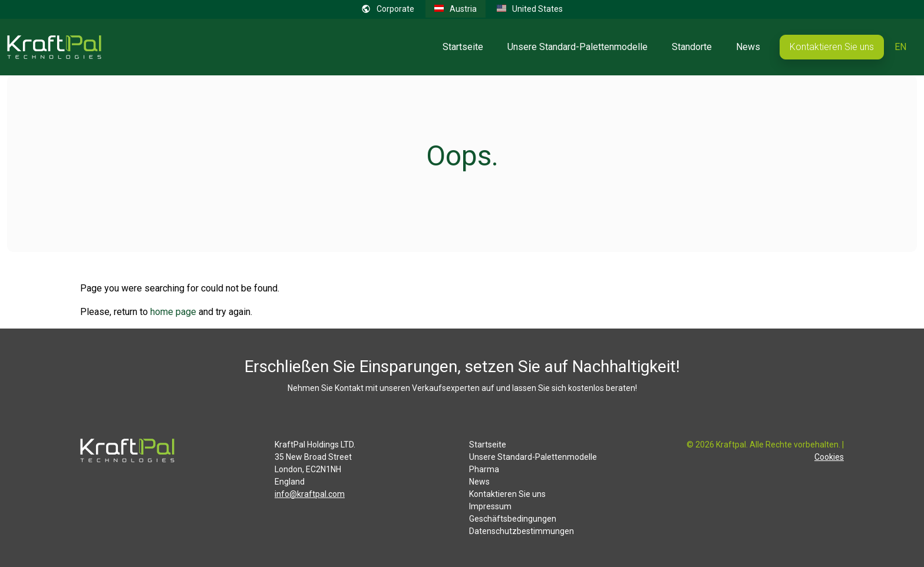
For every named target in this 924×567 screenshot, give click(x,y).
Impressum (490, 506)
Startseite (463, 47)
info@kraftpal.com (310, 494)
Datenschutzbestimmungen (522, 531)
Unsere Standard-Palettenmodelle (577, 47)
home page (173, 312)
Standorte (692, 47)
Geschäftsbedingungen (513, 519)
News (748, 47)
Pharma (484, 469)
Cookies (829, 457)
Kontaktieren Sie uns (832, 47)
